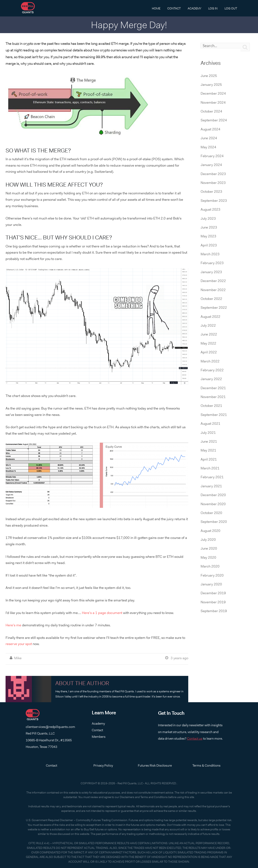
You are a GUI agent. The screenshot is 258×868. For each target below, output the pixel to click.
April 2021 (209, 459)
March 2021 (210, 468)
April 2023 (209, 245)
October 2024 (211, 111)
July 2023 (208, 218)
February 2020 (212, 575)
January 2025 (211, 85)
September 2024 (214, 120)
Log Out (231, 8)
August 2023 (210, 209)
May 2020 (208, 557)
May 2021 (208, 450)
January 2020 (211, 584)
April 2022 (209, 352)
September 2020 (214, 522)
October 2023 (211, 191)
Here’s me (13, 625)
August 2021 (210, 424)
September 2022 (214, 308)
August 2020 (210, 531)
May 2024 (208, 147)
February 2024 (212, 156)
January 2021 (211, 486)
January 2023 (211, 272)
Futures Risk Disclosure (155, 765)
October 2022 (211, 299)
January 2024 (211, 165)
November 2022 (213, 290)
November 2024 (213, 102)
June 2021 (209, 441)
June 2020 (209, 548)
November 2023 (213, 183)
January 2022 (211, 379)
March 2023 (210, 254)
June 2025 (209, 76)
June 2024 (209, 138)
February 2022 (212, 370)
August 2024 (210, 129)
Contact (174, 8)
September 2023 (214, 201)
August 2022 (210, 317)
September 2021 (214, 415)
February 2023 (212, 263)
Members (99, 737)
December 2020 (213, 495)
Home (156, 8)
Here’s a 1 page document (102, 613)
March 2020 (210, 566)
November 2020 (213, 504)
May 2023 (208, 236)
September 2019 (214, 611)
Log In (213, 8)
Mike (18, 658)
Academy (194, 8)
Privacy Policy (103, 765)
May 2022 (208, 343)
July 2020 (208, 540)
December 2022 (213, 281)
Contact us (195, 739)
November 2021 (213, 397)
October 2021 (211, 406)
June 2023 (209, 227)
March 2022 (210, 361)
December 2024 (213, 93)
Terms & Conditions (206, 765)
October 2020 (211, 513)
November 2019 (213, 602)
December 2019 (213, 593)
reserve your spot (19, 644)
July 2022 (208, 325)
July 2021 (208, 433)
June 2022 (209, 334)
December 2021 (213, 388)
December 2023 (213, 174)
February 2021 (212, 477)
